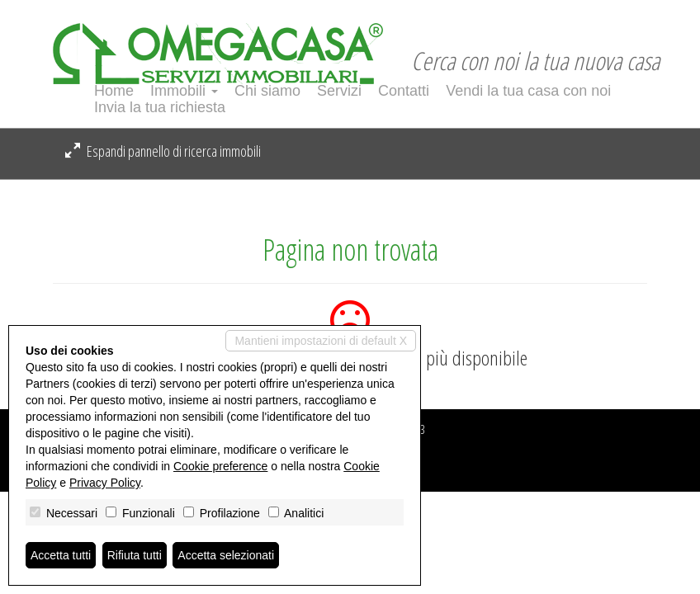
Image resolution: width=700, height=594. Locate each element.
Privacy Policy (105, 483)
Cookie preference (220, 466)
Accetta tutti (61, 555)
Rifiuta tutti (135, 555)
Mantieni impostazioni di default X (321, 341)
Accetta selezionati (226, 555)
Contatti (404, 91)
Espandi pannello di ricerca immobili (163, 151)
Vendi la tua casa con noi (528, 91)
